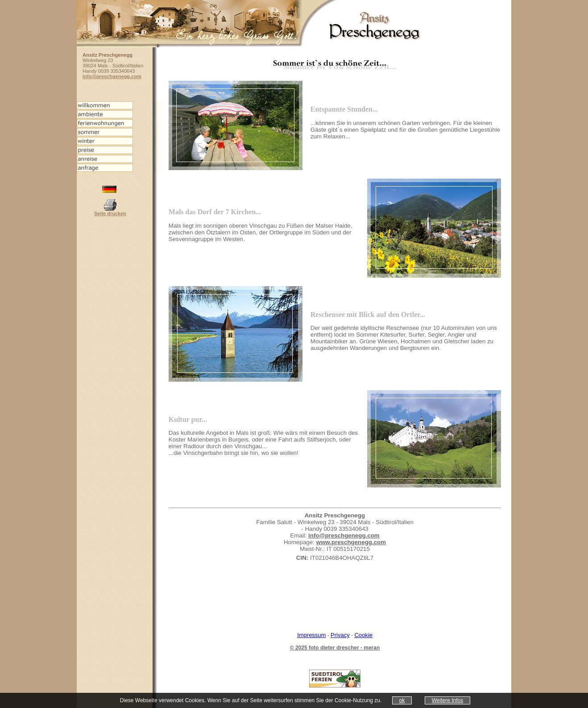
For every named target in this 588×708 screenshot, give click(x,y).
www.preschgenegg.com (351, 542)
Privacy (340, 635)
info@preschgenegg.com (344, 535)
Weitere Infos (447, 700)
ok (402, 700)
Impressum (311, 635)
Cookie (363, 635)
